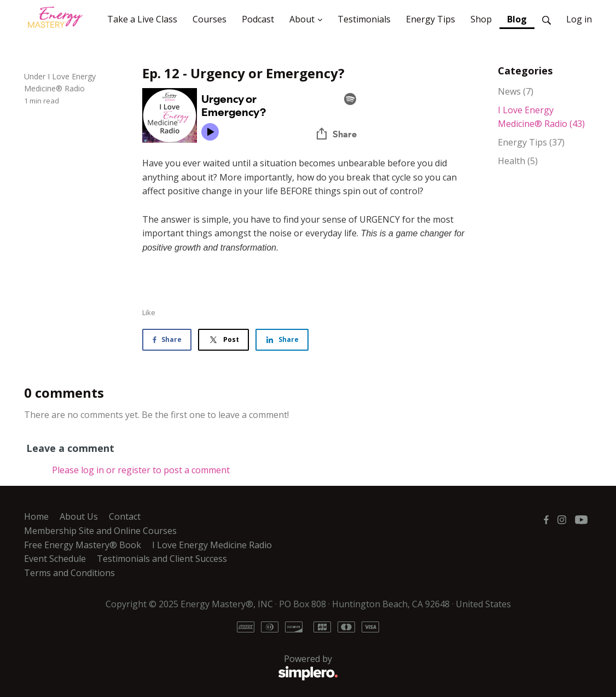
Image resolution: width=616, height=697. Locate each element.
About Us (79, 516)
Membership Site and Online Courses (100, 531)
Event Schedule (55, 559)
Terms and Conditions (69, 573)
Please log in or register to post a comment (141, 470)
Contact (125, 516)
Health (518, 161)
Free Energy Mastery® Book (83, 545)
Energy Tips (531, 142)
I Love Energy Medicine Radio (212, 545)
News (516, 91)
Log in (579, 19)
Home (36, 516)
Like (149, 312)
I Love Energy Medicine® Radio (541, 117)
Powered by (181, 667)
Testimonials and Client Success (162, 559)
